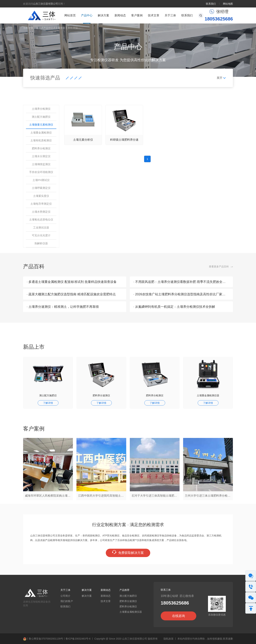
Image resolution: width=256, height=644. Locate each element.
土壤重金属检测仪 (41, 133)
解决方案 (103, 15)
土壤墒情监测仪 (41, 164)
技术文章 (154, 15)
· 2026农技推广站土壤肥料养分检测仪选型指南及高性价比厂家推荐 (181, 294)
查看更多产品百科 (219, 267)
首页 (39, 28)
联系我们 (211, 4)
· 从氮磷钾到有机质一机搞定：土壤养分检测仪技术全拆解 (174, 307)
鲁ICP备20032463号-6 (78, 639)
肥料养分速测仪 (101, 395)
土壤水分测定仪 (41, 156)
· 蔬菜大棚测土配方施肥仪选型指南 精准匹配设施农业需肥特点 (71, 294)
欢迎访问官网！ (44, 4)
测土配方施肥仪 (41, 117)
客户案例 (137, 15)
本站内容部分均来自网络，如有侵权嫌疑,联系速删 (205, 639)
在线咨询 (178, 616)
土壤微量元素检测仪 (66, 28)
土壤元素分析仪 (83, 140)
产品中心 (87, 15)
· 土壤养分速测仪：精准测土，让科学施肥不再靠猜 (63, 307)
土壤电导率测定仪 (41, 204)
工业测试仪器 (41, 227)
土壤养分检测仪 (41, 109)
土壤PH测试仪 (41, 180)
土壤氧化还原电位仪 (41, 219)
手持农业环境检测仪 (41, 172)
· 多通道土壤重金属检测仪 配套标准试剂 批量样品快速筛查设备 (72, 282)
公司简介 (65, 596)
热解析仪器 (41, 243)
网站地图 (228, 4)
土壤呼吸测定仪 (41, 188)
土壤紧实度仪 (41, 196)
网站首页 (70, 15)
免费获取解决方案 (128, 553)
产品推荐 (124, 590)
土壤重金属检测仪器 (208, 395)
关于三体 (170, 15)
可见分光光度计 (41, 235)
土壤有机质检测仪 (41, 140)
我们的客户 (67, 601)
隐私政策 (169, 639)
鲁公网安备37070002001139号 (46, 639)
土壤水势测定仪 (41, 212)
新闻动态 (120, 15)
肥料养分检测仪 (41, 148)
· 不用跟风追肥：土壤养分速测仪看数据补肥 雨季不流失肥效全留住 (181, 282)
